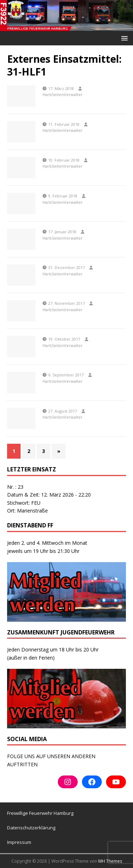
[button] (123, 38)
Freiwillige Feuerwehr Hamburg (40, 813)
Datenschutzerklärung (31, 828)
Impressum (19, 842)
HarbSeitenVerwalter (63, 94)
